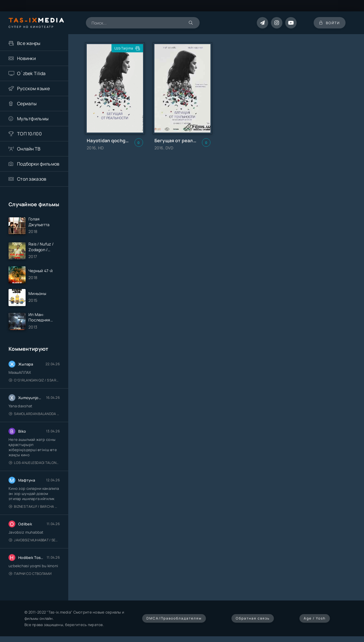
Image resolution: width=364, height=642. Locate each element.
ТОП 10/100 (29, 134)
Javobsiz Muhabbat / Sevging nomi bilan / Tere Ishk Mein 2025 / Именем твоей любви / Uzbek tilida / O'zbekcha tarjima (34, 540)
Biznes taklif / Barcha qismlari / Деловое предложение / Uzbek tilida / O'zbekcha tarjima (34, 507)
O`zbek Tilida (31, 73)
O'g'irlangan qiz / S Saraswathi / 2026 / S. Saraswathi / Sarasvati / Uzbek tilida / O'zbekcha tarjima (34, 380)
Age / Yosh (315, 619)
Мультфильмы (33, 119)
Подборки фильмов (38, 164)
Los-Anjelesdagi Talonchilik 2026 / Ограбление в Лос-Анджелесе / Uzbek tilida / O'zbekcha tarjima (34, 463)
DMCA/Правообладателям (174, 619)
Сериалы (27, 104)
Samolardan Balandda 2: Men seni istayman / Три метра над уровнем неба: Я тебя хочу (34, 414)
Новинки (26, 58)
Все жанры (29, 43)
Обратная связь (253, 619)
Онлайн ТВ (29, 149)
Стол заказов (32, 179)
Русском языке (34, 88)
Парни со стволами (30, 574)
